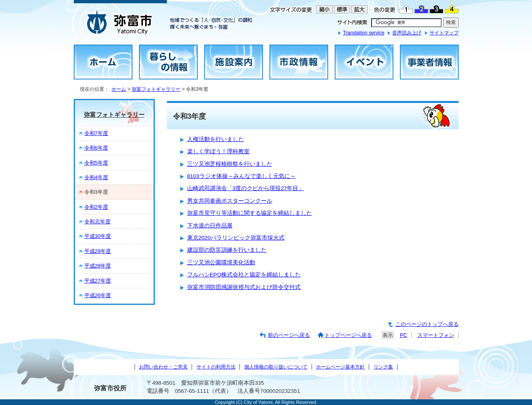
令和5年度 (96, 163)
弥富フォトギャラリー (156, 89)
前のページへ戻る (289, 335)
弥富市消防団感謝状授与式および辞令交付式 (244, 287)
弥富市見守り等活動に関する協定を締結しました (250, 213)
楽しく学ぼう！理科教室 (218, 151)
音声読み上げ (407, 33)
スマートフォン (436, 335)
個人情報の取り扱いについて (276, 367)
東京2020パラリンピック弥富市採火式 (236, 238)
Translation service (363, 33)
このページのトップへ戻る (427, 324)
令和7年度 (96, 133)
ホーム (119, 89)
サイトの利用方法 (216, 367)
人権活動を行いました (216, 139)
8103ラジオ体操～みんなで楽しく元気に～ (241, 176)
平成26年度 (98, 295)
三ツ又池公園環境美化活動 (221, 262)
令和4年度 (96, 177)
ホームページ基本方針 (340, 367)
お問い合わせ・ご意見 (163, 367)
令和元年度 (97, 222)
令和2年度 (96, 207)
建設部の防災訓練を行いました (227, 250)
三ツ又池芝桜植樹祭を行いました (230, 164)
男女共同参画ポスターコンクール (230, 201)
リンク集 (383, 367)
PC (404, 335)
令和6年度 (96, 148)
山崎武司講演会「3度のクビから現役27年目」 (246, 188)
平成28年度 (98, 266)
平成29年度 (98, 251)
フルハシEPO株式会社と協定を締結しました (244, 275)
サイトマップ (444, 33)
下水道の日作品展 (210, 226)
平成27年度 (98, 281)
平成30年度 (98, 236)
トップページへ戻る (348, 335)
